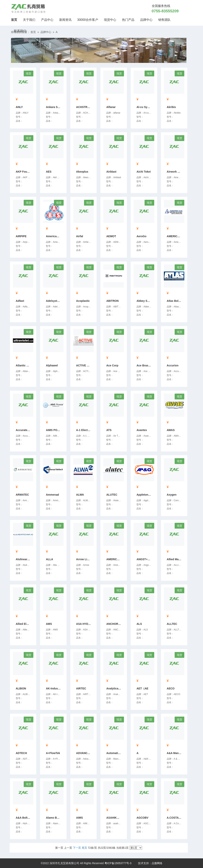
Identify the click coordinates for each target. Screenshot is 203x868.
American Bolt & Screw (54, 236)
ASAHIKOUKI (114, 818)
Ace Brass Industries (144, 365)
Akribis (171, 107)
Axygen (172, 495)
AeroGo (141, 236)
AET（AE (142, 688)
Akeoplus (82, 172)
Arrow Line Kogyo (84, 559)
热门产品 (128, 20)
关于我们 (29, 20)
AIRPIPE (21, 236)
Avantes (142, 430)
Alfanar (111, 107)
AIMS (80, 818)
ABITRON (112, 301)
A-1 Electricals (84, 430)
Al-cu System (144, 107)
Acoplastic (83, 301)
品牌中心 (146, 20)
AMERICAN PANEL (114, 559)
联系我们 (20, 31)
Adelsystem (53, 301)
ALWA (80, 495)
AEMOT (111, 236)
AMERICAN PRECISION (175, 236)
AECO (171, 688)
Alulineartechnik (24, 559)
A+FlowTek (53, 753)
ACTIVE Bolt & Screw (84, 365)
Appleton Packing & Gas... (144, 495)
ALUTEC (112, 495)
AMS (49, 624)
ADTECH (21, 753)
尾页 (84, 848)
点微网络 (157, 863)
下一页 (77, 848)
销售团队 (164, 20)
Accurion (173, 365)
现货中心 (110, 20)
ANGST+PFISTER (144, 559)
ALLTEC (172, 624)
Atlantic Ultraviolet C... (24, 365)
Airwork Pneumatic (175, 172)
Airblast (111, 172)
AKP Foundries (24, 172)
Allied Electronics (24, 624)
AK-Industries (54, 688)
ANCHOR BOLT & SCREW (114, 624)
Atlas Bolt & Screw (175, 301)
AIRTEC (81, 688)
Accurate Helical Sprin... (24, 430)
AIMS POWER (54, 430)
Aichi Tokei (144, 172)
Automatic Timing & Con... (114, 753)
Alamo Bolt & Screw (54, 818)
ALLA (49, 559)
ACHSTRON (84, 107)
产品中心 (47, 20)
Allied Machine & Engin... (175, 559)
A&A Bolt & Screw (24, 818)
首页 (16, 19)
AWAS (171, 430)
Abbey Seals (144, 301)
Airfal (80, 236)
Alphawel (52, 365)
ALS (139, 624)
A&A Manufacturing (175, 753)
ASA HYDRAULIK (84, 624)
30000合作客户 (88, 20)
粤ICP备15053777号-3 (118, 863)
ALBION (21, 688)
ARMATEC (22, 495)
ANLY (19, 107)
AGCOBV (142, 818)
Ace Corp (112, 365)
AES (49, 172)
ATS (109, 430)
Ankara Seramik (54, 107)
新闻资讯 (65, 20)
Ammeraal (52, 495)
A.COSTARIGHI (175, 818)
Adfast (20, 301)
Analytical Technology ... (114, 688)
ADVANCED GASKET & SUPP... (84, 753)
